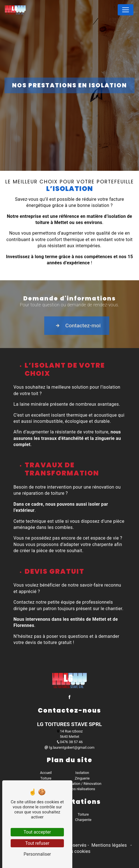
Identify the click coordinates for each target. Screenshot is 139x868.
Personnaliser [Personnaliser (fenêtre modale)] (37, 854)
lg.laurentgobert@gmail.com (69, 747)
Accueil (46, 773)
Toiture (46, 778)
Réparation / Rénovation (82, 784)
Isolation (82, 773)
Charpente (83, 820)
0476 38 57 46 (69, 742)
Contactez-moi (93, 331)
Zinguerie (82, 778)
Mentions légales (109, 845)
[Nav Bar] (126, 10)
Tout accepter (37, 832)
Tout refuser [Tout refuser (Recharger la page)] (37, 843)
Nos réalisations (82, 789)
